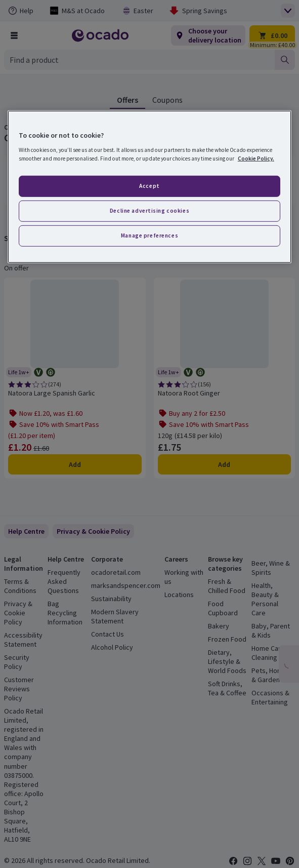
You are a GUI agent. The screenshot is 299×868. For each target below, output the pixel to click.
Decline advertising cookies (149, 211)
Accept (149, 186)
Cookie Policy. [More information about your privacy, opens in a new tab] (256, 159)
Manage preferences (149, 235)
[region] (149, 187)
